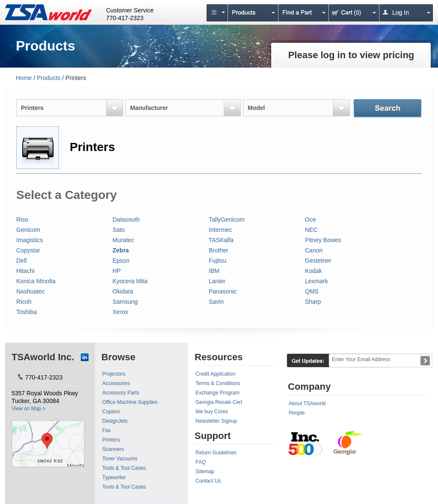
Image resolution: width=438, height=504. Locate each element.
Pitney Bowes (323, 240)
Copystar (28, 250)
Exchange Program (218, 393)
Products (49, 78)
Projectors (114, 374)
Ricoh (24, 302)
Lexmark (317, 281)
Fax (107, 430)
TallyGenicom (227, 219)
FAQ (201, 462)
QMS (312, 291)
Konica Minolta (36, 281)
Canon (314, 250)
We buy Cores (212, 412)
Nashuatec (31, 291)
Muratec (123, 240)
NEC (311, 230)
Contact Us (208, 481)
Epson (121, 261)
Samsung (125, 302)
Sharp (313, 302)
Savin (216, 302)
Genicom (28, 230)
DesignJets (115, 421)
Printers (111, 440)
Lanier (217, 281)
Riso (22, 219)
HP (117, 271)
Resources (219, 357)
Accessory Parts (121, 393)
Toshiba (27, 312)
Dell (21, 261)
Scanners (113, 449)
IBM (214, 271)
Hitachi (25, 271)
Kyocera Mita (130, 281)
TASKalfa (221, 240)
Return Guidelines (216, 453)
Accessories (116, 383)
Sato (119, 230)
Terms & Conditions (218, 383)
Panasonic (223, 291)
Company (309, 387)
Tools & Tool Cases (124, 468)
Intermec (220, 230)
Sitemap (205, 471)
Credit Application (215, 374)
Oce (311, 219)
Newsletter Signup (216, 421)
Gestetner (318, 261)
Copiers (111, 412)
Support (213, 436)
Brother (219, 250)
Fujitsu (218, 261)
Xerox (120, 312)
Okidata (123, 291)
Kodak (314, 271)
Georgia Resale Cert (219, 402)
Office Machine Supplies (130, 402)
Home (24, 78)
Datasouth (126, 219)
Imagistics (30, 240)
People (297, 413)
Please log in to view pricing (351, 55)
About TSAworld (307, 403)
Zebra (121, 250)
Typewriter (114, 477)
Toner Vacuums (120, 459)
